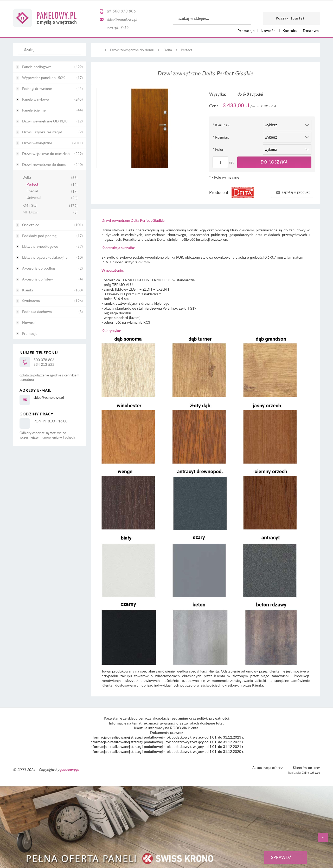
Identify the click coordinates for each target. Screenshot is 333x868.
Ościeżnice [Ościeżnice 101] (31, 225)
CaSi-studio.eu (311, 772)
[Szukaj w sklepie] (51, 49)
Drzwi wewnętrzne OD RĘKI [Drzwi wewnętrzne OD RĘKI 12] (45, 121)
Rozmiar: (221, 137)
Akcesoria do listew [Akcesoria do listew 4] (37, 279)
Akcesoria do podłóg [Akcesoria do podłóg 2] (39, 268)
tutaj (220, 723)
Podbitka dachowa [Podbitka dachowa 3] (37, 312)
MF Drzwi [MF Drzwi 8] (30, 212)
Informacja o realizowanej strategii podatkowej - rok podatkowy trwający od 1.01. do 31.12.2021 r (166, 746)
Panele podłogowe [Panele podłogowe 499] (37, 67)
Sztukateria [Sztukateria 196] (31, 301)
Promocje (30, 333)
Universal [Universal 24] (34, 198)
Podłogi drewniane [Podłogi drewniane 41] (37, 89)
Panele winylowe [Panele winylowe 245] (35, 99)
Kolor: (219, 149)
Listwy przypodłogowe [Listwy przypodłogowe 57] (40, 246)
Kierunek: (221, 125)
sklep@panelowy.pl (122, 19)
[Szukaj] (74, 52)
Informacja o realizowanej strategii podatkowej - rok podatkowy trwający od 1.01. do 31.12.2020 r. (167, 751)
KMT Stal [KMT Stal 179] (30, 205)
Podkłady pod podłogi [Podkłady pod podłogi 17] (40, 236)
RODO (176, 728)
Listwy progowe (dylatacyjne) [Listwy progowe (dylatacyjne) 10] (45, 257)
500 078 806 (124, 11)
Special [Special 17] (32, 191)
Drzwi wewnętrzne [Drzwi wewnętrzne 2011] (37, 143)
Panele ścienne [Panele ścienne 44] (34, 110)
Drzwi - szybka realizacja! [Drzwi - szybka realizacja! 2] (42, 132)
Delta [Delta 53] (27, 177)
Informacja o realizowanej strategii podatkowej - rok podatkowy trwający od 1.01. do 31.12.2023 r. (167, 737)
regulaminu (179, 718)
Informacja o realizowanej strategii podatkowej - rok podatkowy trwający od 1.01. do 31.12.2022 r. (167, 742)
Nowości (29, 322)
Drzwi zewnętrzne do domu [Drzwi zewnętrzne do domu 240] (44, 164)
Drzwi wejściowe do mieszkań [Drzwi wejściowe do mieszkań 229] (46, 154)
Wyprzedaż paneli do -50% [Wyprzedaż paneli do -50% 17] (44, 78)
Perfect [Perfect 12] (32, 184)
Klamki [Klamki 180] (27, 290)
